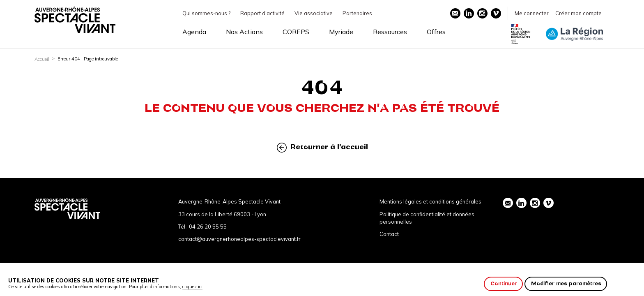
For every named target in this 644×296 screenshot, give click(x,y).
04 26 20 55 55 (208, 227)
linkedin (469, 13)
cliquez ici (192, 287)
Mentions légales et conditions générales (430, 201)
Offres (436, 32)
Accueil (42, 59)
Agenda (194, 32)
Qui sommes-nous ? (206, 13)
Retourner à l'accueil (322, 147)
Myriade (341, 32)
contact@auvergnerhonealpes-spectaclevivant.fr (239, 239)
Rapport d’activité (262, 13)
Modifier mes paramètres (566, 283)
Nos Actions (244, 32)
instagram (482, 13)
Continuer (504, 283)
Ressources (390, 32)
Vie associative (314, 13)
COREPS (296, 32)
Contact (389, 234)
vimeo (496, 13)
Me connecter (532, 13)
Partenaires (357, 13)
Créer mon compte (578, 13)
